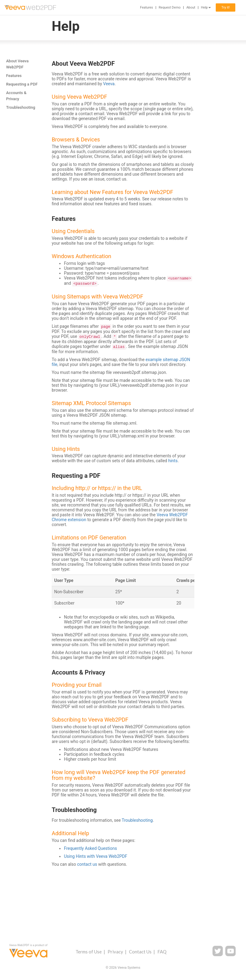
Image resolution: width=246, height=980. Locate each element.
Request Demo (170, 7)
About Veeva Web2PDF (17, 64)
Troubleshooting (21, 107)
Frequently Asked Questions (90, 848)
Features (147, 7)
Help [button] (206, 7)
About (191, 7)
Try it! (225, 7)
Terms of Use (89, 952)
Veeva (109, 84)
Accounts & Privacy (16, 96)
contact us (87, 864)
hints (173, 461)
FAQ (162, 952)
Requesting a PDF (22, 84)
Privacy (115, 952)
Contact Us (140, 952)
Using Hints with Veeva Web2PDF (95, 856)
